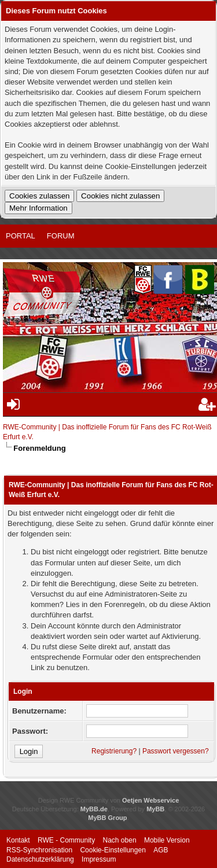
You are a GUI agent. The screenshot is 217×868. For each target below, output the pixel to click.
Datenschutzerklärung (40, 859)
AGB (161, 850)
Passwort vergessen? (176, 751)
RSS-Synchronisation (39, 850)
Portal (21, 236)
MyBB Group (107, 818)
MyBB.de (94, 809)
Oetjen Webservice (150, 800)
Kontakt (18, 840)
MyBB (155, 809)
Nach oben (120, 840)
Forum (61, 236)
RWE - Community (66, 840)
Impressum (99, 859)
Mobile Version (167, 840)
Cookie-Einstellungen (113, 850)
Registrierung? (114, 751)
